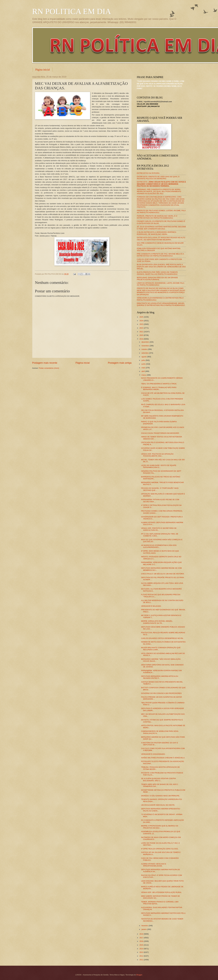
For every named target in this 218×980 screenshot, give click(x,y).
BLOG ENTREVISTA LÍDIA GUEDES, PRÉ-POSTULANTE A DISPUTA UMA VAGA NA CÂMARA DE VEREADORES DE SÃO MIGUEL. (161, 267)
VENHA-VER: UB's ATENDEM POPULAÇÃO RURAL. (162, 892)
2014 (142, 949)
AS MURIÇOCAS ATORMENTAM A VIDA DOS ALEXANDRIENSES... (159, 546)
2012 (142, 956)
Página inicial (43, 70)
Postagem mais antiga (120, 363)
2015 (142, 945)
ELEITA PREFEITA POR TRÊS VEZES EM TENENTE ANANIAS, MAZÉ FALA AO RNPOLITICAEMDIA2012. (157, 273)
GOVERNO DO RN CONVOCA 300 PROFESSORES (161, 693)
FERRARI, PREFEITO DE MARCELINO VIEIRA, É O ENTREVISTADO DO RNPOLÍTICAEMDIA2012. (157, 217)
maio (144, 368)
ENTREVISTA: (161, 184)
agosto (144, 357)
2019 (142, 339)
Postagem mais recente (45, 363)
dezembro (146, 342)
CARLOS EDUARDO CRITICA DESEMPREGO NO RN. (162, 638)
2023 (142, 324)
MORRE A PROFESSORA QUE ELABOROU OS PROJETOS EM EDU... (160, 827)
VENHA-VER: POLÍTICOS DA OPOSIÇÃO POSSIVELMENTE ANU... (157, 455)
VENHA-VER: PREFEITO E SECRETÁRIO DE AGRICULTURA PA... (159, 529)
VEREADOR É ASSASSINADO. (153, 754)
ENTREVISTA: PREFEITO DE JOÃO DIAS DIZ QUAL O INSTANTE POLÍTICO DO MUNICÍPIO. (158, 178)
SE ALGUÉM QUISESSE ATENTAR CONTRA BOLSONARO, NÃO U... (158, 779)
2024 (142, 321)
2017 (142, 938)
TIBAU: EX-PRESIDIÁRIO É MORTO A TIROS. (159, 384)
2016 (142, 941)
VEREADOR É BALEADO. (151, 606)
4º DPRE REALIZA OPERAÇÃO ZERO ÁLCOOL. (160, 849)
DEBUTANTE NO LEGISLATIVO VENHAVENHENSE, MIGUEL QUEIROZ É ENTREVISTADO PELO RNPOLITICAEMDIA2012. (161, 304)
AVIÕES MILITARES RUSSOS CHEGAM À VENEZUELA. (163, 758)
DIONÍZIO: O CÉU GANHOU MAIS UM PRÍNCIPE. (160, 796)
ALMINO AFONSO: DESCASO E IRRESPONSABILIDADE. (154, 865)
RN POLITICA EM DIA (72, 11)
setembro (145, 353)
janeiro (144, 929)
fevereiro (145, 926)
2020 (142, 335)
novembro (146, 346)
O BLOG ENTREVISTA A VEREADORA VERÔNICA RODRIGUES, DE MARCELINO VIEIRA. (157, 233)
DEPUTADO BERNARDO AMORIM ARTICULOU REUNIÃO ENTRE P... (160, 677)
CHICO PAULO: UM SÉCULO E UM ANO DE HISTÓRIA (163, 574)
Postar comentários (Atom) (49, 368)
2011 (142, 960)
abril (143, 371)
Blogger (139, 975)
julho (144, 360)
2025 (142, 317)
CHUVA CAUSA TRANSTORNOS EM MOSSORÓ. (160, 433)
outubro (145, 349)
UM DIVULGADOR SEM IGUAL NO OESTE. (158, 805)
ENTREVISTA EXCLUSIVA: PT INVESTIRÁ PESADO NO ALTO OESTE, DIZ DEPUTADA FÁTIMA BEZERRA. (161, 239)
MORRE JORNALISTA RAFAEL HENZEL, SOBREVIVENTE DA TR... (157, 622)
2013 (142, 952)
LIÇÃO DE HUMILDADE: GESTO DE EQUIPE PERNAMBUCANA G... (159, 466)
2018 (142, 934)
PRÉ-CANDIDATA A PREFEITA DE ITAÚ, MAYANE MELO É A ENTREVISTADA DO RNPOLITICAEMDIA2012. (160, 255)
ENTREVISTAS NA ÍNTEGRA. (148, 173)
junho (144, 364)
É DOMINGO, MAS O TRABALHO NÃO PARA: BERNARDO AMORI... (159, 388)
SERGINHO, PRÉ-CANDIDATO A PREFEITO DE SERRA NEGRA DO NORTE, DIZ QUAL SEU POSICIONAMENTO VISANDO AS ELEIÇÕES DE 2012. (159, 191)
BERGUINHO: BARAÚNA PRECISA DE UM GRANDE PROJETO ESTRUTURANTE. (157, 279)
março (144, 375)
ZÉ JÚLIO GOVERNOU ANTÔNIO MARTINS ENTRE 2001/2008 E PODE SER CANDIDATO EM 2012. (161, 228)
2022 (142, 328)
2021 (142, 332)
